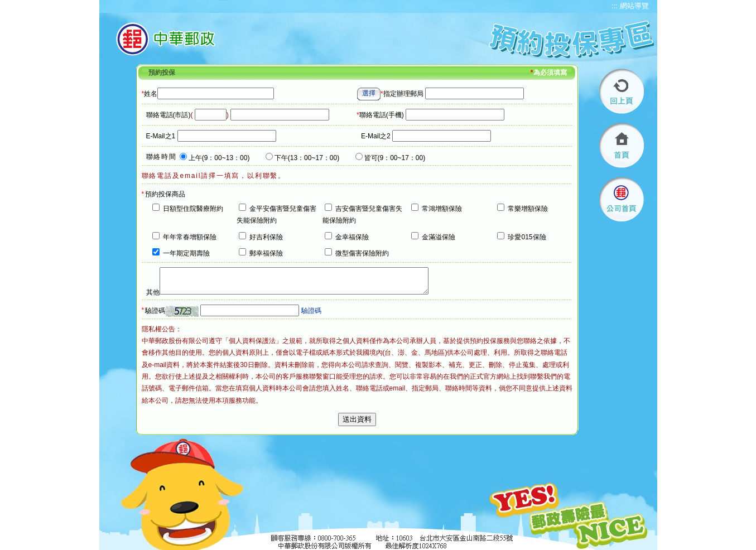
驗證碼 (155, 311)
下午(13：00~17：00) (307, 158)
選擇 (369, 93)
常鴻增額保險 (442, 209)
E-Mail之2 (376, 136)
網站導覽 (634, 6)
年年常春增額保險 (190, 237)
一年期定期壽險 (186, 253)
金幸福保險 (352, 237)
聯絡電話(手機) (380, 115)
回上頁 (622, 91)
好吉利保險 (266, 237)
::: (615, 6)
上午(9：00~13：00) (219, 158)
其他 (153, 292)
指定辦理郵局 (402, 94)
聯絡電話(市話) (168, 115)
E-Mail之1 (161, 136)
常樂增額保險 (528, 209)
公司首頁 (622, 199)
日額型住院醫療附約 (193, 209)
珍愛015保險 (527, 237)
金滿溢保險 (439, 237)
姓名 (150, 94)
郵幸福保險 (266, 253)
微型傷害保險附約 (362, 253)
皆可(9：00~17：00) (395, 158)
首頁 (622, 145)
